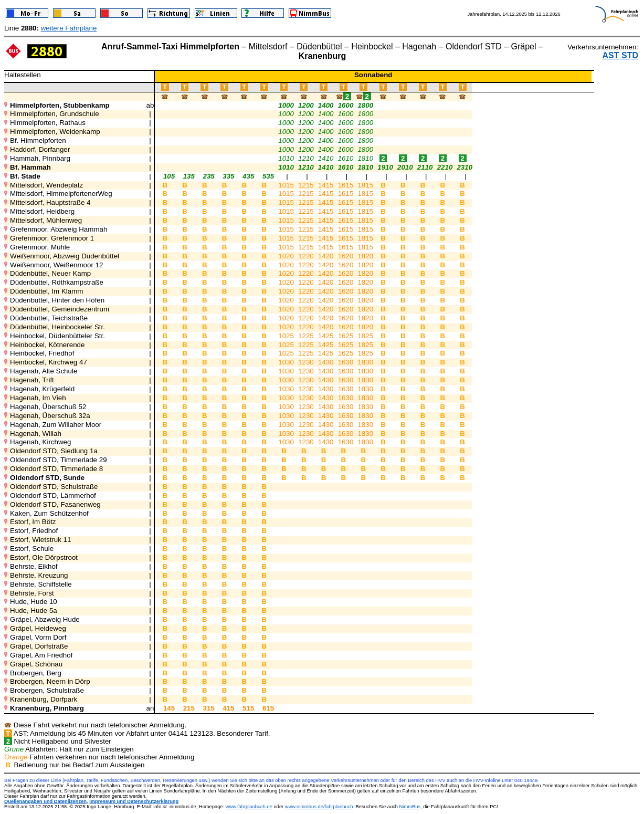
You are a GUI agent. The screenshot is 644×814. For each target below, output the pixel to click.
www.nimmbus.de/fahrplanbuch (319, 807)
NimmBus (410, 807)
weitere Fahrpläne (69, 28)
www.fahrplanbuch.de (249, 807)
